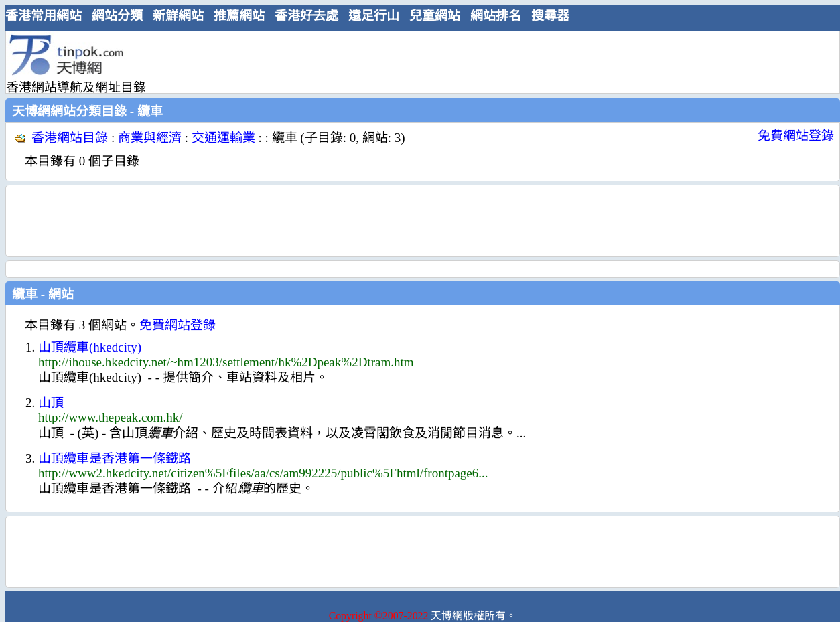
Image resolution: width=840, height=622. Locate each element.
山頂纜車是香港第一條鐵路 (115, 458)
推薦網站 (239, 16)
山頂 (51, 403)
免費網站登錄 (796, 136)
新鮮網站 (178, 16)
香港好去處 (306, 16)
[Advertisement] (417, 62)
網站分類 (117, 16)
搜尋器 (550, 16)
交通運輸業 (223, 138)
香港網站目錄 (70, 138)
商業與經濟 (150, 138)
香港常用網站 (44, 16)
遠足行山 (374, 16)
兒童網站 (435, 16)
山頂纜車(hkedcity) (90, 347)
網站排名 (496, 16)
